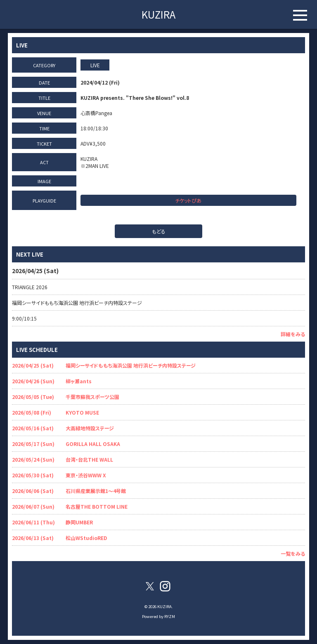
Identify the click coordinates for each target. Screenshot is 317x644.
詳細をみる (293, 334)
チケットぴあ (188, 200)
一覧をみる (293, 553)
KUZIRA (158, 14)
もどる (159, 231)
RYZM (170, 616)
